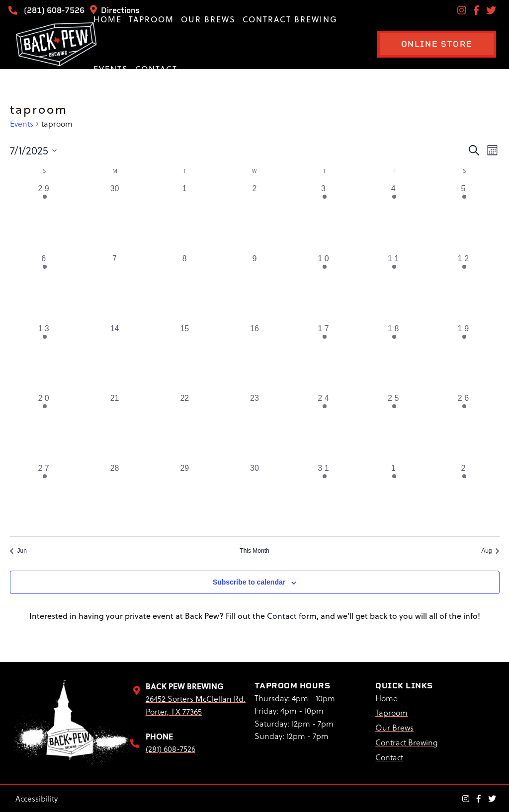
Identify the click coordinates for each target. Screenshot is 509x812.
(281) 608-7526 (49, 10)
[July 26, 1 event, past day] (465, 427)
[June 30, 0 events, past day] (115, 218)
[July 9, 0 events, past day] (255, 288)
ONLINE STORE (429, 44)
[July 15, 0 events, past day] (185, 358)
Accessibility (37, 798)
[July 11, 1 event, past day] (394, 288)
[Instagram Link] (466, 797)
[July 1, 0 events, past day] (185, 218)
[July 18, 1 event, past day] (394, 358)
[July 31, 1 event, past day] (324, 497)
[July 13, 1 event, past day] (45, 358)
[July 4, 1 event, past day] (394, 218)
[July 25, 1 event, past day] (394, 427)
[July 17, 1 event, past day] (324, 358)
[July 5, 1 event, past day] (465, 218)
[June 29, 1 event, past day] (45, 218)
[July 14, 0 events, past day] (115, 358)
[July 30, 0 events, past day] (255, 497)
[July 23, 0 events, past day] (255, 427)
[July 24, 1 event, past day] (324, 427)
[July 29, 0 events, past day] (185, 497)
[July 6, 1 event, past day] (45, 288)
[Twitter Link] (492, 797)
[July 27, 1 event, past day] (45, 497)
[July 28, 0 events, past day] (115, 497)
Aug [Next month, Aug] (490, 551)
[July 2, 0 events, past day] (255, 218)
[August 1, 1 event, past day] (394, 497)
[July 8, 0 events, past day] (185, 288)
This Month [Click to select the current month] (254, 551)
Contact (156, 69)
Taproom (151, 19)
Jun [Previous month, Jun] (18, 551)
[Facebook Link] (479, 797)
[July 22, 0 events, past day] (185, 427)
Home (108, 19)
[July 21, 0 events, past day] (115, 427)
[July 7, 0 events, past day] (115, 288)
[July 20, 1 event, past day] (45, 427)
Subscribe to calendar (249, 582)
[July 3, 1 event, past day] (324, 218)
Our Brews (208, 19)
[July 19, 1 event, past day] (465, 358)
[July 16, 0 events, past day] (255, 358)
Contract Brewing (290, 19)
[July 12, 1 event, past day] (465, 288)
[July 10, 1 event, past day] (324, 288)
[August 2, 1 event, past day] (465, 497)
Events (111, 69)
